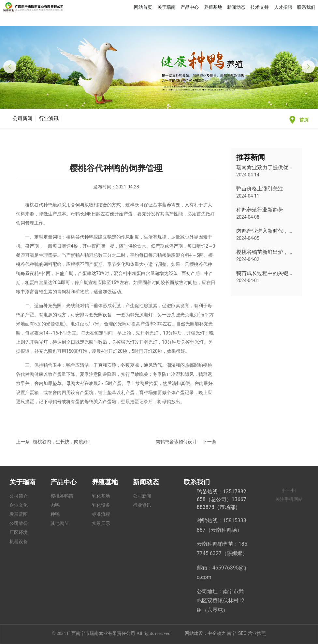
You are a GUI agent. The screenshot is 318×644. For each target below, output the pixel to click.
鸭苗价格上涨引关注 (260, 189)
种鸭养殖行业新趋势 (260, 210)
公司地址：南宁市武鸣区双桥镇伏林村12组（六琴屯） (221, 601)
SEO (242, 633)
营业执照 (257, 633)
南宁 (231, 633)
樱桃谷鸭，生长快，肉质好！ (63, 442)
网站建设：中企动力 (205, 633)
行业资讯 (49, 118)
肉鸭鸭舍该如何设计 (176, 442)
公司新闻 (22, 118)
